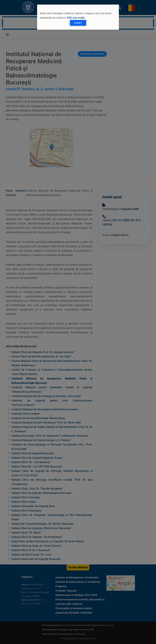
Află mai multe (76, 18)
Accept (78, 23)
